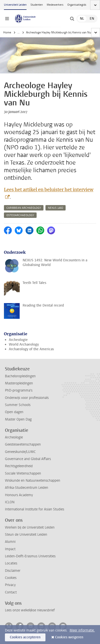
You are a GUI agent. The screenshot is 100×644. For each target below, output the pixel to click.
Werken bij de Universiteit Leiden (30, 527)
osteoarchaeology (20, 215)
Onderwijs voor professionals (27, 398)
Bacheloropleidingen (20, 376)
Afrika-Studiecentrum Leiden (27, 488)
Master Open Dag (18, 419)
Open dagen (14, 412)
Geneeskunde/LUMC (20, 452)
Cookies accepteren (25, 637)
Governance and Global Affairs (28, 459)
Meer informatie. (82, 630)
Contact (11, 592)
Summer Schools (18, 405)
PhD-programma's (19, 390)
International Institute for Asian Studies (35, 509)
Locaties (11, 563)
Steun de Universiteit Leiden (26, 535)
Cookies (11, 578)
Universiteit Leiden (15, 5)
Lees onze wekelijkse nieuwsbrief (30, 610)
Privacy (10, 585)
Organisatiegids (77, 5)
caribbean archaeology (24, 208)
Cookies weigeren (69, 637)
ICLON (10, 502)
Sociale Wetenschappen (23, 473)
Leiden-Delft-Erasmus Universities (30, 556)
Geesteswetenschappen (23, 444)
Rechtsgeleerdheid (19, 466)
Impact (10, 549)
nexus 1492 (56, 208)
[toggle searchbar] (72, 19)
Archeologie (18, 340)
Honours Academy (19, 495)
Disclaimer (13, 571)
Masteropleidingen (19, 383)
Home (7, 32)
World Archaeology (24, 344)
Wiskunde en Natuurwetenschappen (33, 481)
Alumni (10, 542)
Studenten (37, 5)
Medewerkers (55, 5)
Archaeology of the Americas (31, 349)
